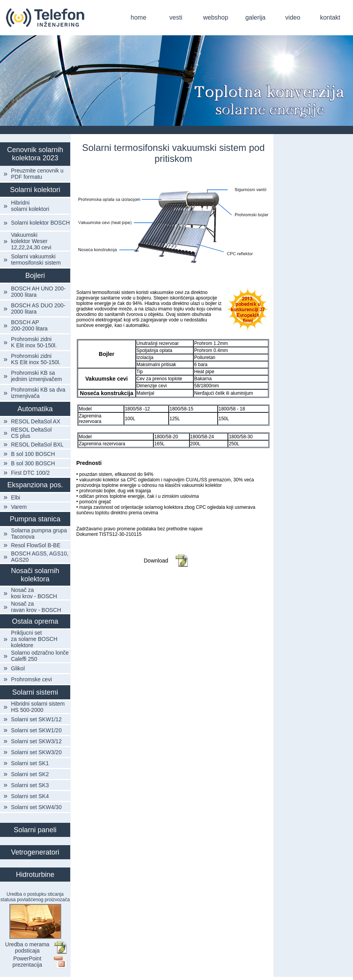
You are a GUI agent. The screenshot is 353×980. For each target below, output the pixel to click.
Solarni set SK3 (30, 785)
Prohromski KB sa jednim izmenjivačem (36, 376)
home (138, 17)
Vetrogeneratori (35, 852)
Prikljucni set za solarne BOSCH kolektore (34, 639)
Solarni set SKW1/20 (36, 730)
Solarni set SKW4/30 (36, 807)
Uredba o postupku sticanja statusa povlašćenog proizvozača (35, 897)
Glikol (18, 668)
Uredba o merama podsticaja (27, 947)
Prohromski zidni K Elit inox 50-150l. (34, 342)
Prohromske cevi (31, 679)
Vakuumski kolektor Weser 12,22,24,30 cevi (31, 241)
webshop (216, 17)
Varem (19, 507)
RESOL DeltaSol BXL (37, 445)
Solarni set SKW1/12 (36, 719)
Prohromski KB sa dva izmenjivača (38, 393)
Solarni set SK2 (30, 774)
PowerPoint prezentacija (27, 962)
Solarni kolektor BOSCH (40, 223)
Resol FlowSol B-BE (36, 545)
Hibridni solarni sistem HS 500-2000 (38, 707)
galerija (255, 17)
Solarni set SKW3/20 (36, 752)
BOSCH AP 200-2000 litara (29, 325)
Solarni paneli (35, 830)
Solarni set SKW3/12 (36, 741)
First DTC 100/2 (30, 473)
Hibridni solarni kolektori (30, 206)
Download (156, 561)
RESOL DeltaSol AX (36, 421)
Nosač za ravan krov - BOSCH (36, 607)
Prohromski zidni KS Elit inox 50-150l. (36, 359)
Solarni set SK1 (30, 763)
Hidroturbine (35, 875)
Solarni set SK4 (30, 796)
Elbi (15, 497)
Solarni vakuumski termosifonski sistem (36, 260)
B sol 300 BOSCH (33, 463)
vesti (176, 17)
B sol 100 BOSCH (33, 454)
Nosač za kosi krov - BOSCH (34, 593)
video (293, 17)
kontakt (330, 17)
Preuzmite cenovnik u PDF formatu (37, 174)
